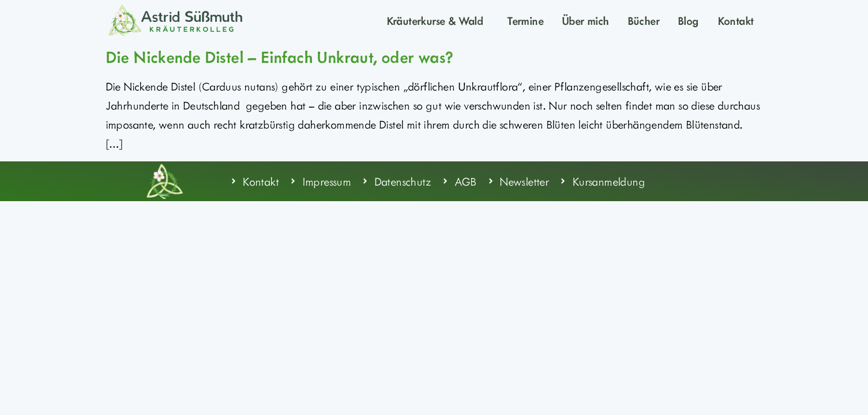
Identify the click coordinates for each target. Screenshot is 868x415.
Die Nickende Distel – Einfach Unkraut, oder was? (280, 56)
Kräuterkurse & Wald (438, 20)
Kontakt (736, 20)
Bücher (643, 20)
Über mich (585, 20)
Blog (688, 20)
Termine (525, 20)
